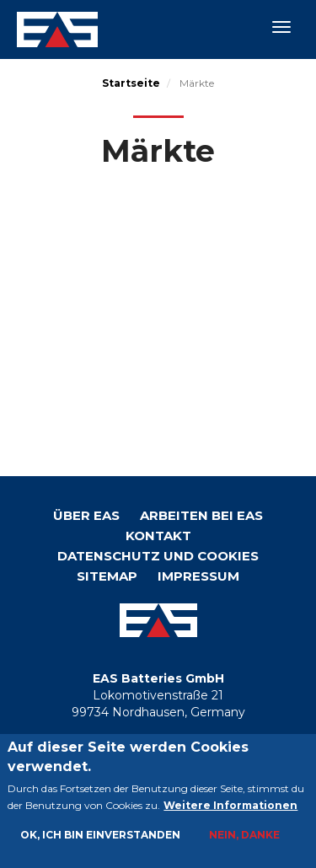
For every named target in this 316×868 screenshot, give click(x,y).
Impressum (198, 576)
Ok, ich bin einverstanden (100, 836)
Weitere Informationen (230, 807)
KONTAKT (158, 536)
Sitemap (107, 576)
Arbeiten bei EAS (201, 515)
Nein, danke (244, 836)
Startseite (131, 83)
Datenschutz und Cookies (158, 556)
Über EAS (86, 515)
